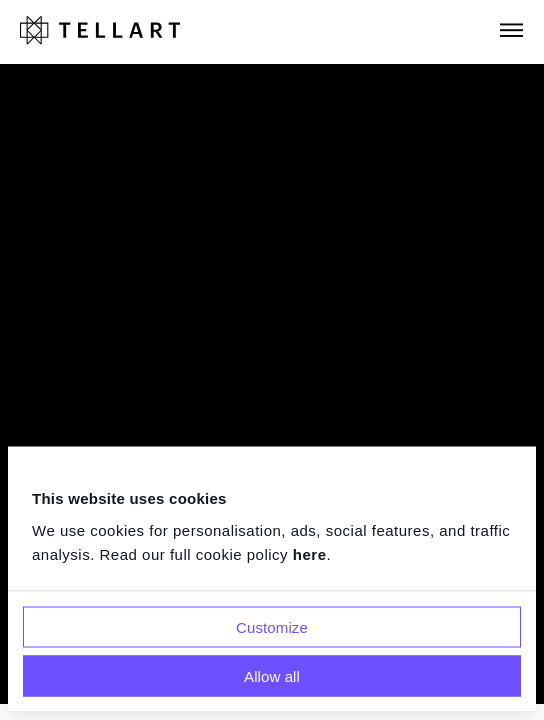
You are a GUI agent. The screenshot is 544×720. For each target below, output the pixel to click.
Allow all (272, 675)
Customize (272, 626)
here (310, 553)
